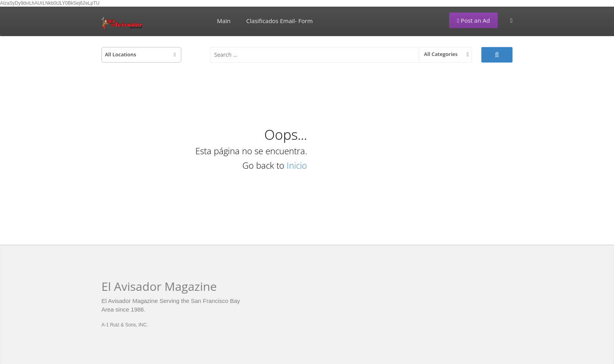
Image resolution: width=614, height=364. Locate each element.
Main (224, 21)
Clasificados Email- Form (280, 21)
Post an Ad (473, 20)
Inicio (297, 165)
